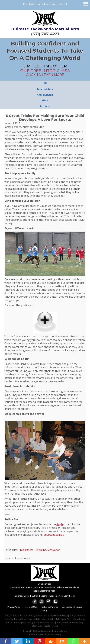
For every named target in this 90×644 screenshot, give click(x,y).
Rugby (60, 524)
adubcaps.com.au (54, 535)
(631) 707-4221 (45, 34)
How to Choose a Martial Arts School (45, 4)
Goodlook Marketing (51, 634)
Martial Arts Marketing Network (52, 631)
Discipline (40, 550)
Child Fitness (26, 550)
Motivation (54, 550)
